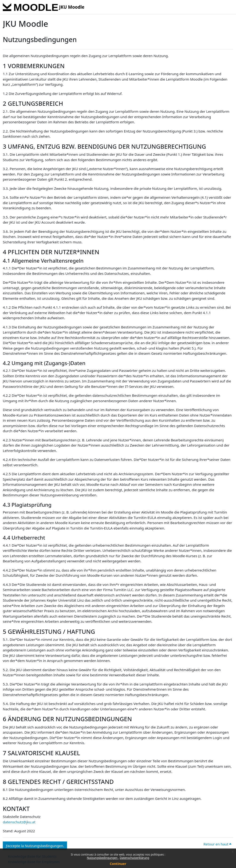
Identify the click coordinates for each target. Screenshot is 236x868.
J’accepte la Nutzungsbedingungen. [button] (35, 846)
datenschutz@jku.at (19, 822)
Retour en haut (217, 844)
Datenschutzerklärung (134, 858)
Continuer (118, 864)
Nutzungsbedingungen (102, 858)
